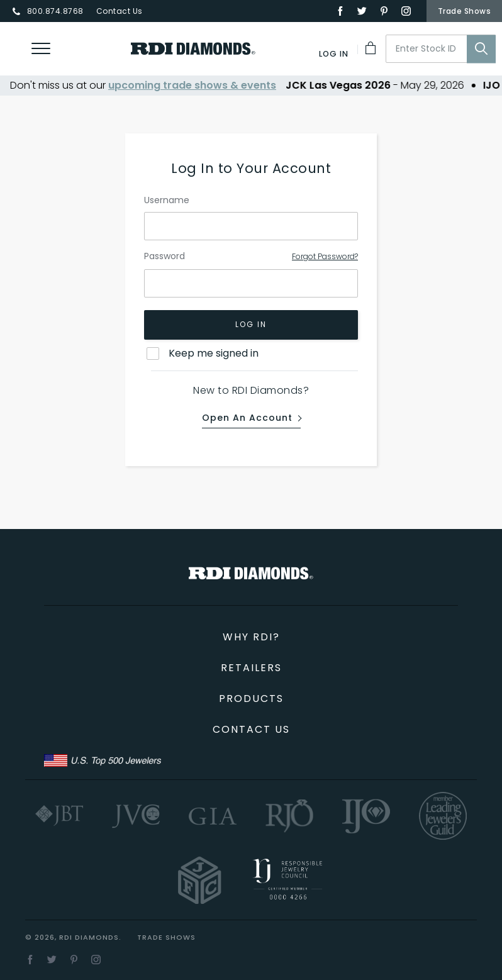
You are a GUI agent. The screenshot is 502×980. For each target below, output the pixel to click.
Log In (251, 325)
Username (167, 200)
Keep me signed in (214, 353)
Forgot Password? (325, 256)
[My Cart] (372, 48)
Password (165, 257)
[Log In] (334, 54)
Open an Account (247, 418)
